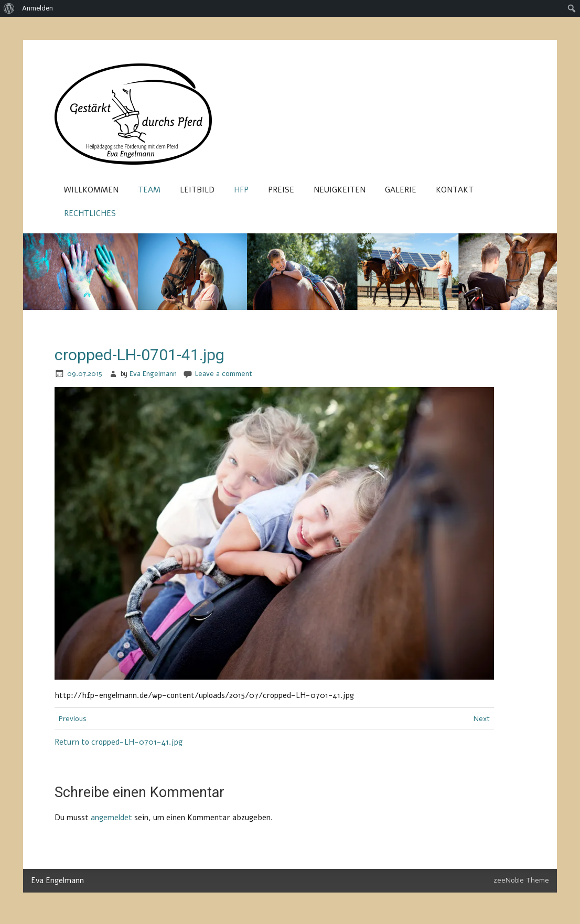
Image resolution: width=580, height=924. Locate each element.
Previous (73, 719)
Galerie (401, 190)
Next (482, 719)
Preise (281, 190)
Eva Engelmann (153, 374)
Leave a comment (224, 374)
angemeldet (111, 818)
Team (149, 190)
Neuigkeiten (340, 190)
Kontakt (455, 190)
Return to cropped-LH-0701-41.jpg (119, 742)
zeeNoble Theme (521, 880)
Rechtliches (90, 213)
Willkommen (91, 190)
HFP (241, 190)
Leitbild (197, 190)
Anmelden (37, 8)
